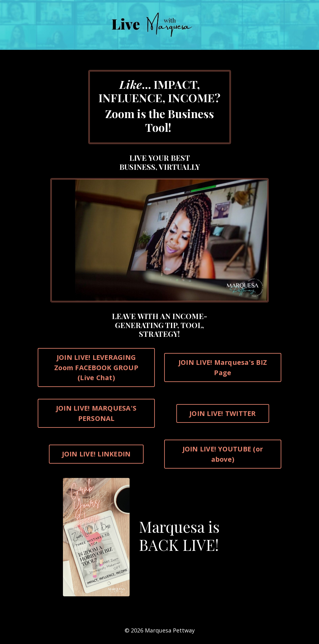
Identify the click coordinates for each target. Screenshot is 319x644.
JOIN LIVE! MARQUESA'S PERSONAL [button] (96, 413)
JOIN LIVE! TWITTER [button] (223, 413)
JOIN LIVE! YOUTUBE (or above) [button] (223, 454)
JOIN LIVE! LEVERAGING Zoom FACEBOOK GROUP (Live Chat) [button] (96, 367)
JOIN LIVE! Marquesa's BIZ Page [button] (223, 367)
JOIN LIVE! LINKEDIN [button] (96, 454)
